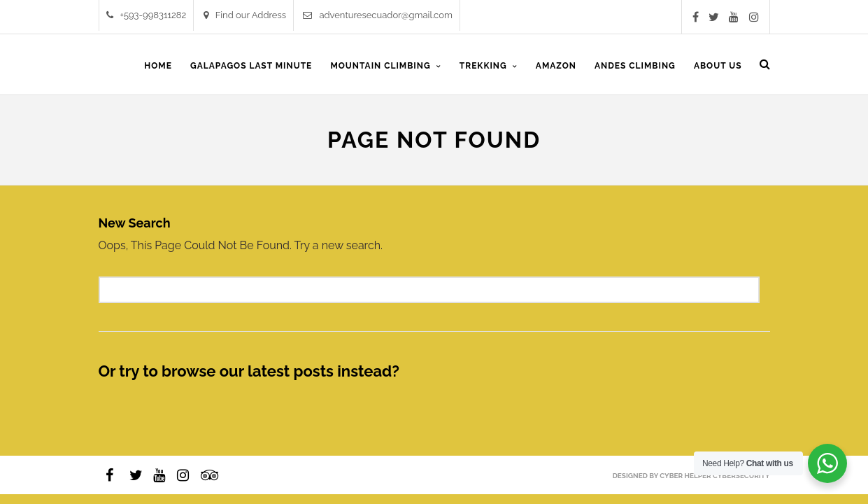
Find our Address (245, 15)
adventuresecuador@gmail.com (378, 15)
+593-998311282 (147, 15)
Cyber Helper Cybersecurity (714, 476)
